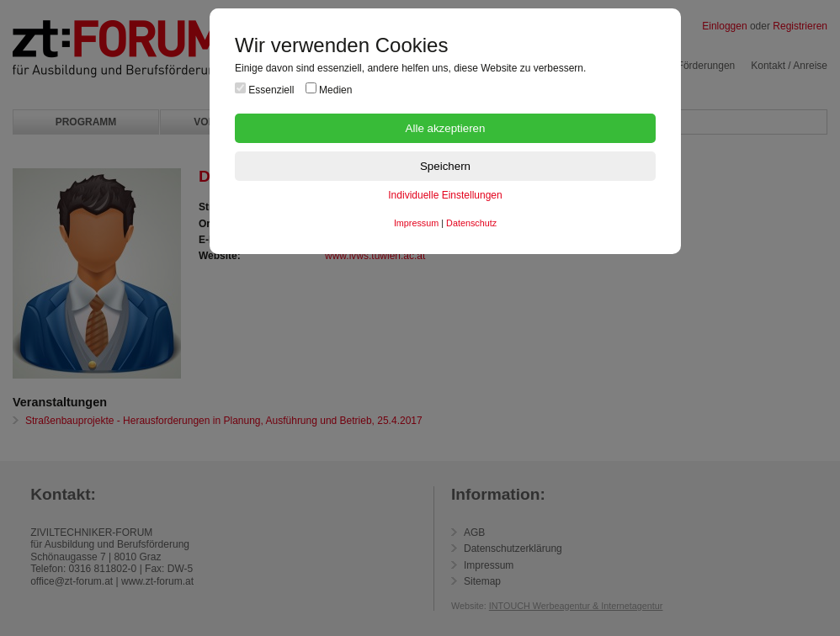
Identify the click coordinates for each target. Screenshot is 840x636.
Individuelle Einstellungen (445, 195)
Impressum (416, 223)
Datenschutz (471, 223)
